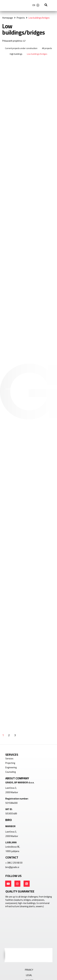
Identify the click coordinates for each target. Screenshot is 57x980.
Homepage (8, 18)
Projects (21, 18)
